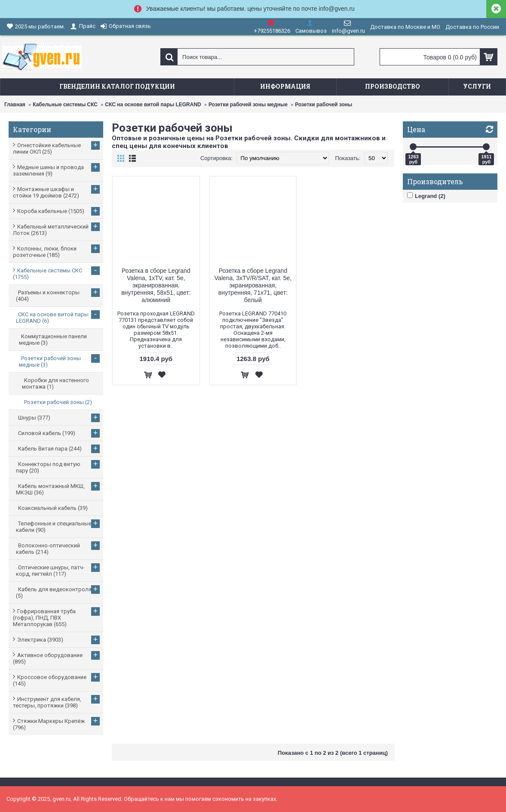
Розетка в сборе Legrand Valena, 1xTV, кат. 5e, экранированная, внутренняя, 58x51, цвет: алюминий (156, 285)
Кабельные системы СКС (65, 105)
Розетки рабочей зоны (324, 105)
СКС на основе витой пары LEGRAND (153, 105)
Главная (15, 105)
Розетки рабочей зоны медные (248, 105)
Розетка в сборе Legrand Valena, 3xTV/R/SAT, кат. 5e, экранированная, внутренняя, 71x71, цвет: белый (253, 285)
